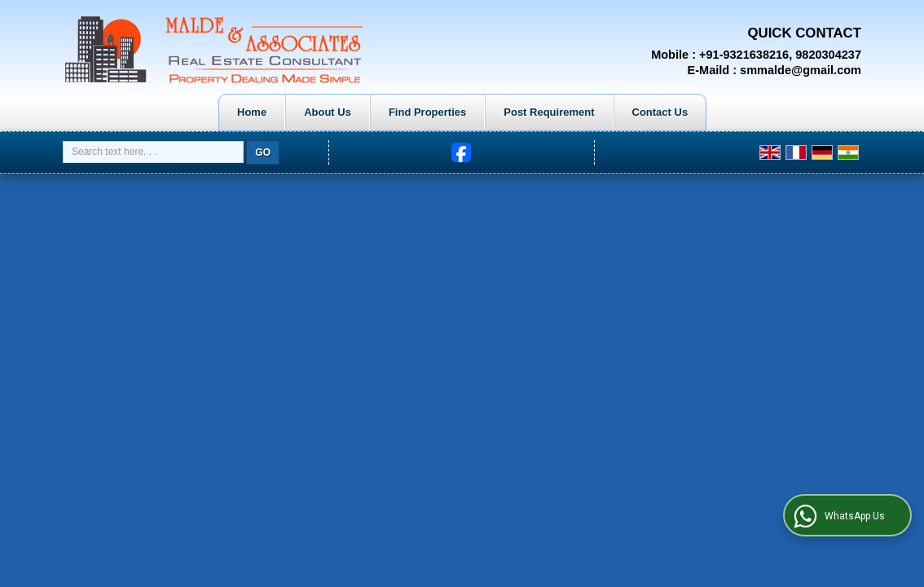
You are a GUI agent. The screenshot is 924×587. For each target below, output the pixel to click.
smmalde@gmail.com (801, 70)
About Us (328, 112)
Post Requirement (549, 112)
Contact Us (660, 112)
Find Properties (427, 112)
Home (252, 112)
